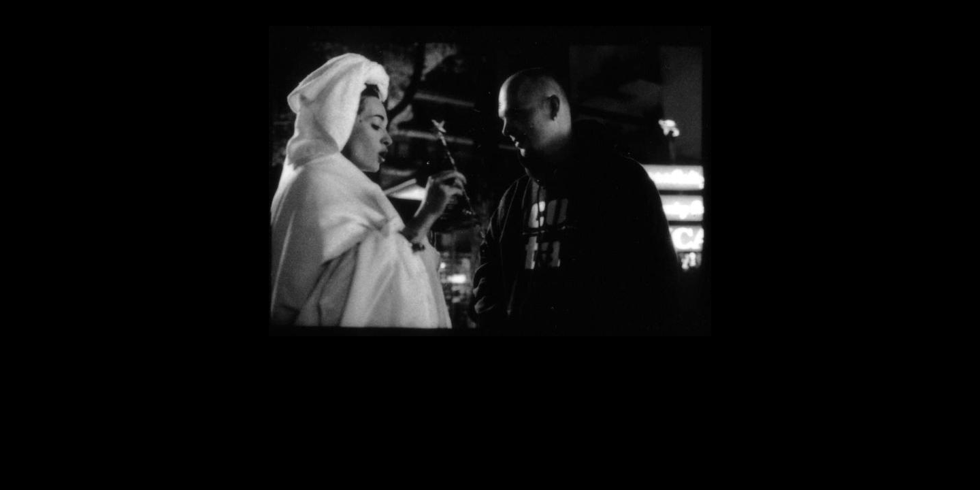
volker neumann (939, 375)
